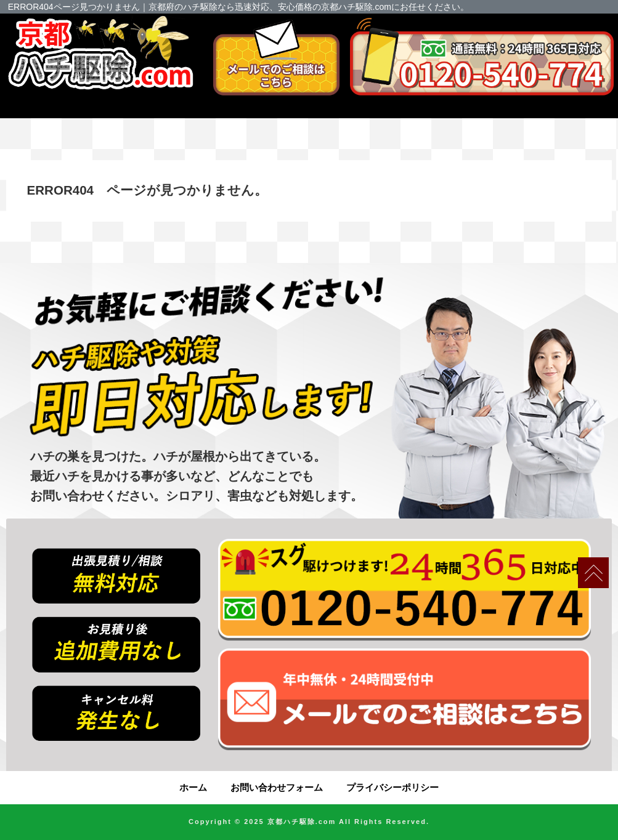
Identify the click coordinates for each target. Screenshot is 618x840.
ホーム (193, 787)
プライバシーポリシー (392, 787)
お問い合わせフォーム (277, 787)
